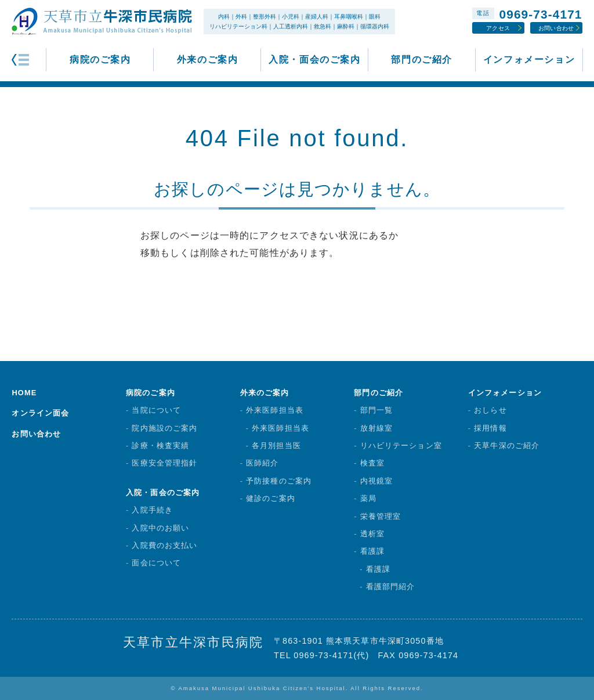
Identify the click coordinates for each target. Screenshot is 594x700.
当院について (156, 410)
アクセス (498, 28)
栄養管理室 (381, 516)
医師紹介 (262, 463)
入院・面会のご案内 (314, 59)
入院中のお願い (160, 528)
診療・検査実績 (160, 445)
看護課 (372, 551)
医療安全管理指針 (164, 463)
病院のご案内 (100, 59)
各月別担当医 (276, 445)
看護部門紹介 (391, 587)
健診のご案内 (271, 498)
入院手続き (152, 510)
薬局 (368, 498)
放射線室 (376, 428)
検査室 (372, 463)
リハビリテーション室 (401, 445)
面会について (156, 563)
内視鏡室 (376, 481)
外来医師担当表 (275, 410)
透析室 (372, 534)
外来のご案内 (208, 59)
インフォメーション (529, 59)
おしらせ (490, 410)
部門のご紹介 (422, 59)
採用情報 (490, 428)
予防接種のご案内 (279, 481)
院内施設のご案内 (164, 428)
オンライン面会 (40, 413)
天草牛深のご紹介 (507, 445)
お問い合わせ (556, 28)
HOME (24, 393)
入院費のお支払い (164, 545)
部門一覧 (376, 410)
